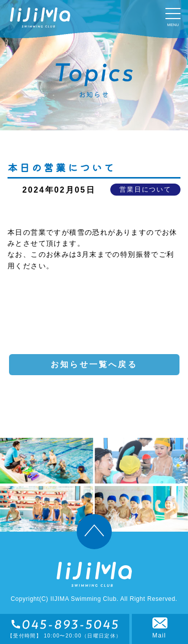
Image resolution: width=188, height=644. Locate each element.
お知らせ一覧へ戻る (94, 364)
